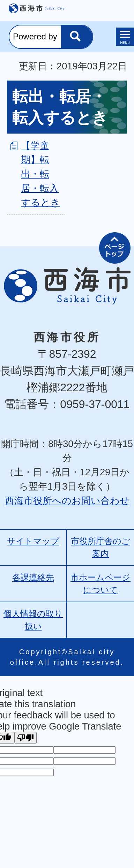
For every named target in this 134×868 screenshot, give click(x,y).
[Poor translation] (25, 738)
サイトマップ (33, 541)
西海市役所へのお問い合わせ (67, 501)
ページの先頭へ (115, 248)
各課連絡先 (33, 577)
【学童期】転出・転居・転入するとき (40, 174)
